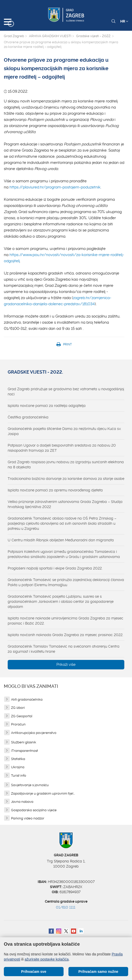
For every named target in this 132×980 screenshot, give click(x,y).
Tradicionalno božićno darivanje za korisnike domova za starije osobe (66, 479)
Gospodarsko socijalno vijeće (34, 810)
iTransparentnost (24, 751)
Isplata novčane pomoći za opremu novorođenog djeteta (55, 490)
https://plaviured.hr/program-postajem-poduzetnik (55, 187)
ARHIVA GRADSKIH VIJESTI (50, 36)
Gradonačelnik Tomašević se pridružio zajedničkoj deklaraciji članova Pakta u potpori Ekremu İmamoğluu (66, 582)
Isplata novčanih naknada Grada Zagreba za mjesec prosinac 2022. (65, 635)
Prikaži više (66, 665)
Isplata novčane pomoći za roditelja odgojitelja (47, 406)
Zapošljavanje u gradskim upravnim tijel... (43, 793)
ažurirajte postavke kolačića (47, 959)
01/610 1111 (66, 907)
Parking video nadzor (28, 818)
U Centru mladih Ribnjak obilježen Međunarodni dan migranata (61, 540)
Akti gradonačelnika (27, 699)
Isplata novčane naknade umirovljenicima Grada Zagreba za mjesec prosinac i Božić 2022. (65, 621)
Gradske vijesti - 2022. (94, 36)
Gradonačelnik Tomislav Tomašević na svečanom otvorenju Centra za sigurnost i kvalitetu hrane (64, 649)
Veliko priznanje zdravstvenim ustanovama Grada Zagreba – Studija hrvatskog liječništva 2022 (65, 504)
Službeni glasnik (24, 742)
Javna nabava (22, 802)
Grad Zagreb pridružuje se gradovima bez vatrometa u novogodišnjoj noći (66, 392)
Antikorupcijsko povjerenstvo (34, 733)
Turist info (19, 776)
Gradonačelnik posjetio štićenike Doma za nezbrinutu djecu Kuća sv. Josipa (64, 431)
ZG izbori (18, 708)
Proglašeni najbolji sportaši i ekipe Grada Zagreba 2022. (55, 568)
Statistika (18, 759)
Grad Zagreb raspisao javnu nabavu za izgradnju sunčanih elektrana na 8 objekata (66, 465)
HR (124, 21)
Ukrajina (18, 767)
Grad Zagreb (14, 36)
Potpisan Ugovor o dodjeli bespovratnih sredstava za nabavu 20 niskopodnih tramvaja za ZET (62, 448)
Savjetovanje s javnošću (30, 785)
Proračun (18, 724)
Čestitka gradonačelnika (28, 417)
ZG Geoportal (22, 716)
